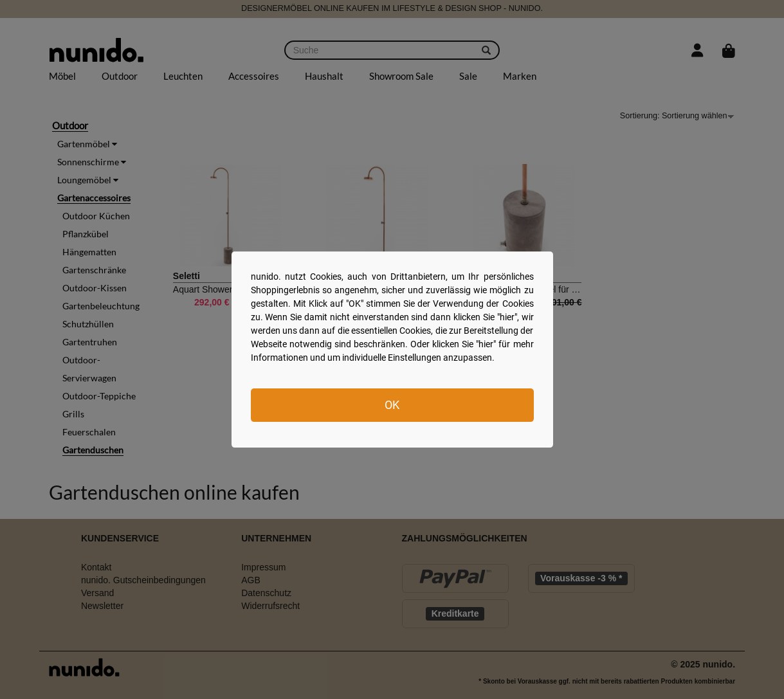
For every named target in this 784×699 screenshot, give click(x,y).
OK (392, 405)
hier (507, 317)
